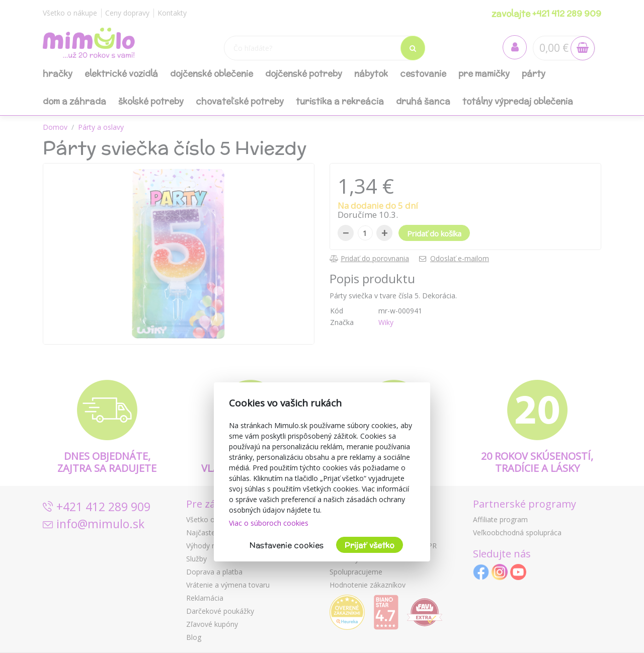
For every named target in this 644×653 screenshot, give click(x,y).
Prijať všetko (370, 545)
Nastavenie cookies (287, 545)
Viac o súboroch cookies (269, 523)
